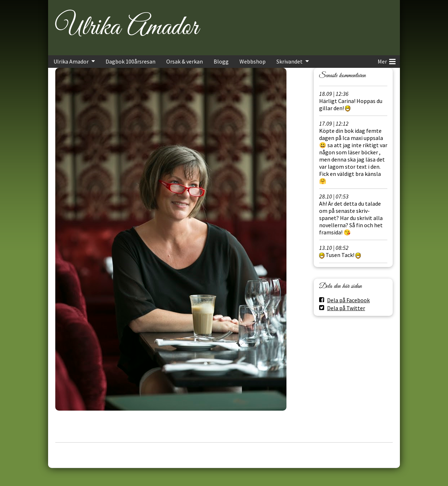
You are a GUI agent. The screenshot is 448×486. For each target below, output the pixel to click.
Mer (387, 60)
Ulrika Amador (127, 28)
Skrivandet (290, 61)
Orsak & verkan (185, 61)
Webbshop (253, 61)
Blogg (221, 61)
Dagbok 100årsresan (130, 61)
